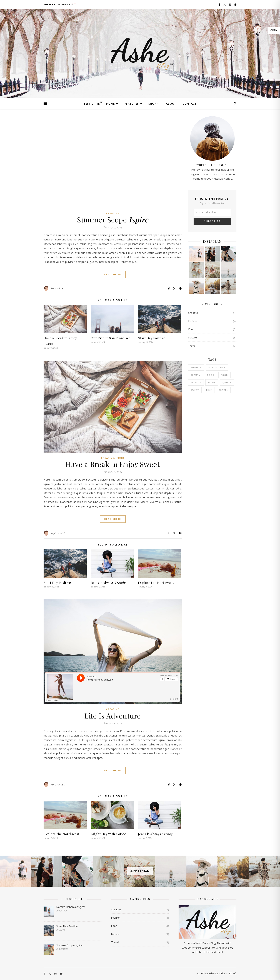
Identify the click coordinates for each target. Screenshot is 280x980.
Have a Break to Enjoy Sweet (113, 464)
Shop (152, 104)
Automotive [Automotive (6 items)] (217, 367)
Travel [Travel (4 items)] (223, 390)
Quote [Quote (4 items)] (227, 382)
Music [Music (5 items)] (212, 382)
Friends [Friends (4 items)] (196, 382)
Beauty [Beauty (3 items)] (196, 375)
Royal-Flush (58, 288)
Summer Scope (113, 219)
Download (65, 4)
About (171, 104)
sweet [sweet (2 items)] (195, 390)
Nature (192, 337)
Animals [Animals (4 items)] (196, 367)
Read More (113, 274)
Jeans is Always (108, 583)
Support (50, 4)
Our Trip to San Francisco (111, 338)
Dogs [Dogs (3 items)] (211, 375)
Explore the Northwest (156, 583)
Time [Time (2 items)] (209, 390)
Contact (190, 104)
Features (132, 104)
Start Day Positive (152, 338)
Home (111, 104)
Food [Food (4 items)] (224, 375)
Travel (192, 346)
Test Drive (92, 104)
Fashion (193, 321)
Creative (113, 213)
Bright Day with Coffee (108, 834)
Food (120, 458)
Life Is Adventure (113, 716)
